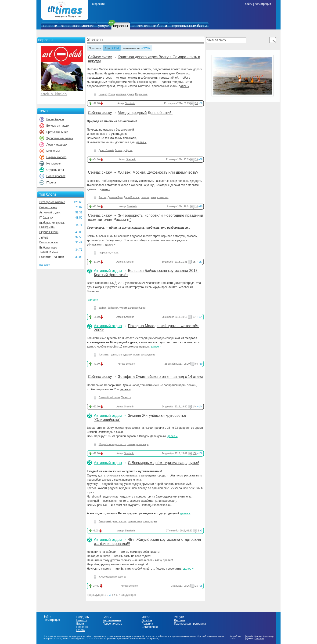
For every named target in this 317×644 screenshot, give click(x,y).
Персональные (112, 624)
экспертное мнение (77, 26)
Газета (80, 630)
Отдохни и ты (55, 170)
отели (146, 521)
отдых (154, 521)
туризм (123, 308)
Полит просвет (56, 176)
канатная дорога (125, 94)
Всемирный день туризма (113, 521)
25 (196, 586)
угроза (115, 253)
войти (249, 4)
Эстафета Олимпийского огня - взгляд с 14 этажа (160, 377)
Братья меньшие (57, 132)
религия (145, 197)
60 (196, 364)
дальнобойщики (137, 308)
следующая (128, 595)
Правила (147, 624)
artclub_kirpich (54, 94)
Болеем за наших (58, 126)
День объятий (106, 150)
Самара (103, 94)
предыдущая (95, 595)
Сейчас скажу (48, 207)
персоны (121, 26)
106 (195, 453)
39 (196, 159)
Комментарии (132, 49)
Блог (108, 49)
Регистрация (52, 620)
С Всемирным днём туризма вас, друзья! (164, 463)
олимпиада (143, 444)
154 (195, 317)
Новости (82, 620)
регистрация (263, 4)
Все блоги (45, 265)
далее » (184, 86)
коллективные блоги (149, 26)
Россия (103, 197)
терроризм (104, 253)
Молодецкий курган (129, 355)
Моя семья (53, 151)
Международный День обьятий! (145, 113)
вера (153, 197)
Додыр (44, 237)
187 (195, 262)
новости (50, 26)
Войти (47, 617)
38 (196, 103)
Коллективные (112, 620)
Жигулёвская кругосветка (112, 444)
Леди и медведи (57, 145)
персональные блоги (189, 26)
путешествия (135, 521)
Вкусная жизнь (49, 232)
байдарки (113, 308)
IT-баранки (46, 218)
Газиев (119, 150)
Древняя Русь (115, 197)
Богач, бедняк (55, 119)
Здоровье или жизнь (60, 138)
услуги (104, 26)
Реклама (180, 620)
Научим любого (56, 157)
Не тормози (54, 164)
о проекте (98, 4)
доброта (128, 150)
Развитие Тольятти (52, 257)
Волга (112, 94)
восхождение (148, 355)
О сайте (147, 620)
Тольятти (104, 355)
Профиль (95, 49)
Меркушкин (141, 94)
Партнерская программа (190, 624)
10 (196, 207)
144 (195, 407)
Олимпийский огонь (109, 397)
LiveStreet (259, 639)
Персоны (82, 627)
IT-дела (51, 183)
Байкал (103, 308)
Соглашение (150, 627)
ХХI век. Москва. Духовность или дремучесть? (158, 172)
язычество (163, 197)
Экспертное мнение (52, 202)
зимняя (131, 444)
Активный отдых (50, 212)
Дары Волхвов (132, 197)
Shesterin (95, 39)
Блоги (80, 624)
